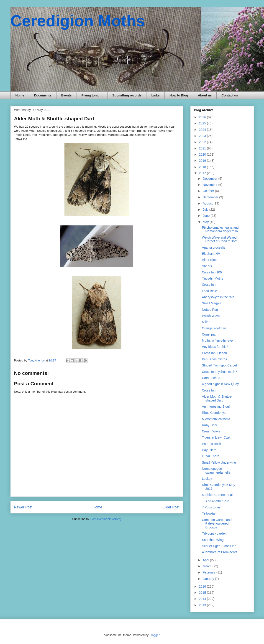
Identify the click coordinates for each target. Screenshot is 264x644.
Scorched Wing (213, 540)
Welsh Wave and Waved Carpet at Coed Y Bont (219, 239)
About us (205, 95)
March (208, 566)
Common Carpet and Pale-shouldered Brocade (217, 524)
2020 (203, 154)
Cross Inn (209, 285)
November (210, 185)
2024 (203, 130)
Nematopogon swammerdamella (216, 471)
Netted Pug (210, 310)
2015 (203, 593)
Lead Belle (209, 291)
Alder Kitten (210, 260)
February (210, 572)
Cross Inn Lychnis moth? (219, 372)
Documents (43, 95)
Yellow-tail (209, 513)
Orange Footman (214, 328)
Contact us (230, 95)
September (211, 197)
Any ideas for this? (215, 347)
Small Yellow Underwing (219, 462)
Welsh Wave (211, 316)
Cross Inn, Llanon (214, 353)
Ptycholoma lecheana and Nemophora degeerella (220, 229)
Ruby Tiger (210, 425)
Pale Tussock (211, 444)
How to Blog (179, 95)
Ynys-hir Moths (212, 278)
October (209, 191)
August (208, 203)
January (209, 579)
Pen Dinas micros (214, 359)
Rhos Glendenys (214, 413)
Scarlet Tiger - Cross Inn (219, 546)
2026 (203, 117)
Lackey (207, 479)
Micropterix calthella (216, 419)
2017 (203, 173)
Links (155, 95)
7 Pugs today (211, 507)
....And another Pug (216, 501)
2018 (203, 167)
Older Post (171, 507)
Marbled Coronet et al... (218, 495)
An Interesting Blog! (216, 407)
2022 (203, 142)
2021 (203, 148)
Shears (207, 266)
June (207, 216)
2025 (203, 123)
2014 (203, 599)
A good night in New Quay (220, 384)
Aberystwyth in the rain (218, 297)
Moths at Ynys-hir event (219, 341)
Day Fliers (209, 450)
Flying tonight (92, 95)
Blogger (154, 635)
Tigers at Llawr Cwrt (216, 437)
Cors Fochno (211, 378)
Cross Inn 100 (212, 272)
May (206, 222)
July (206, 210)
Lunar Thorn (210, 456)
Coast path (210, 334)
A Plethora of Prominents (219, 552)
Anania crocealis (214, 247)
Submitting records (127, 95)
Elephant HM (211, 254)
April (206, 560)
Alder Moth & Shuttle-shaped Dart (217, 398)
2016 (203, 586)
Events (67, 95)
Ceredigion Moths (78, 21)
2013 (203, 605)
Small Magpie (211, 303)
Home (20, 95)
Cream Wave (211, 431)
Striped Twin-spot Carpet (219, 365)
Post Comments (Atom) (106, 519)
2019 (203, 161)
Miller (206, 322)
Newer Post (23, 507)
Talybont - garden (214, 533)
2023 (203, 136)
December (210, 179)
